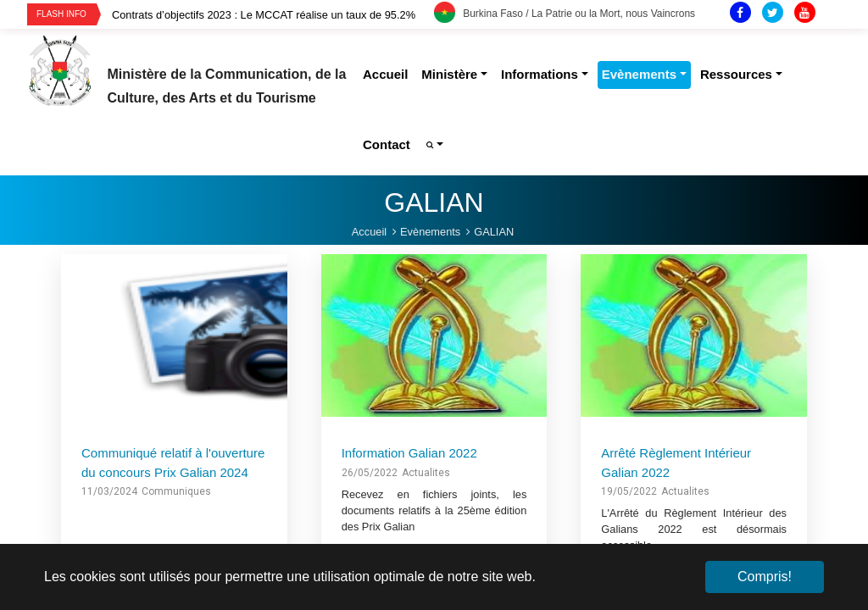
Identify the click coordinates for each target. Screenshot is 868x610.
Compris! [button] (765, 577)
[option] (273, 15)
